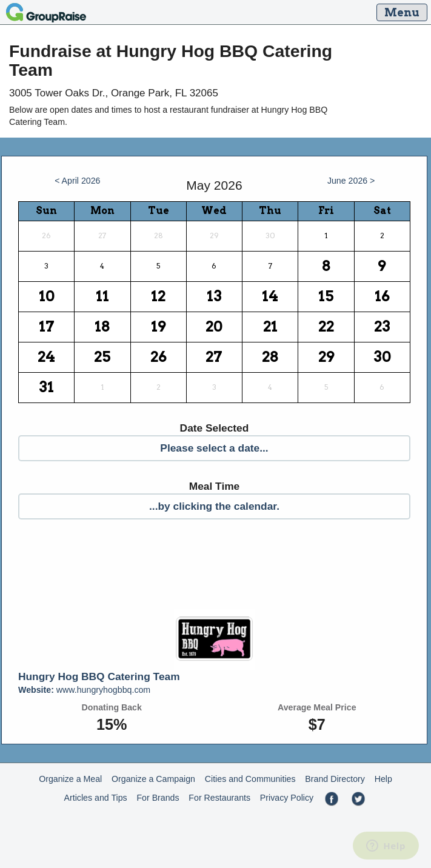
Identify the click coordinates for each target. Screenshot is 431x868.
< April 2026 (77, 181)
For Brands (158, 798)
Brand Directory (335, 779)
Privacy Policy (287, 798)
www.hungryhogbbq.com (84, 690)
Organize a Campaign (153, 779)
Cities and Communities (250, 779)
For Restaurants (219, 798)
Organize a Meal (70, 779)
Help (383, 779)
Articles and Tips (96, 798)
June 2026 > (351, 181)
